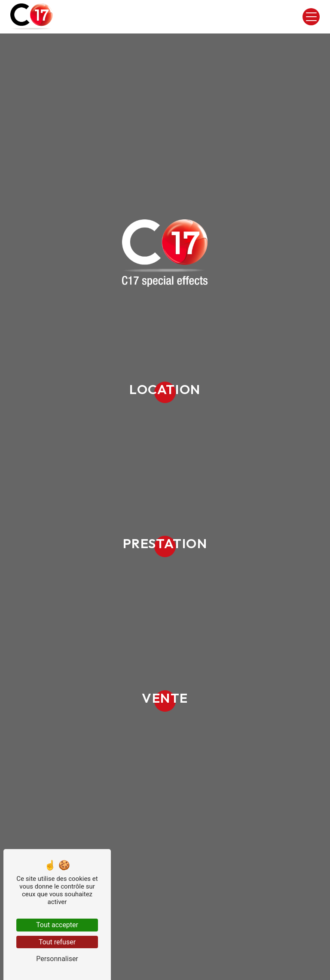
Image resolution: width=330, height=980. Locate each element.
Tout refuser (57, 942)
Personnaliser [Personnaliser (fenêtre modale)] (57, 959)
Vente (165, 698)
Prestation (165, 543)
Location (165, 389)
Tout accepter (57, 925)
